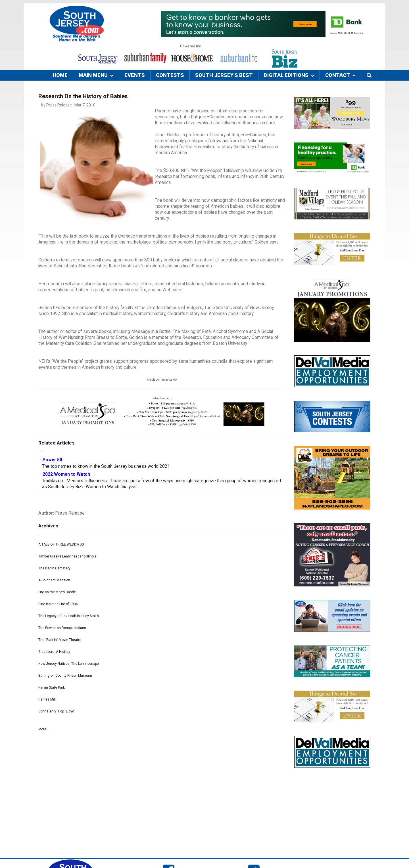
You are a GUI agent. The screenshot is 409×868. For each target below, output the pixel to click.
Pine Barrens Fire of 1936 (58, 604)
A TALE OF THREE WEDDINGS (61, 544)
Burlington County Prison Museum (65, 676)
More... (44, 729)
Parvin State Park (52, 687)
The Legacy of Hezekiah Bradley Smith (69, 616)
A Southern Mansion (54, 580)
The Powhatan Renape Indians (62, 628)
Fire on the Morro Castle (57, 592)
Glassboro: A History (54, 652)
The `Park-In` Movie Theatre (60, 640)
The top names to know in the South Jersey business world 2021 (106, 466)
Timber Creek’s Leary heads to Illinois (67, 556)
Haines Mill (47, 699)
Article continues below (162, 380)
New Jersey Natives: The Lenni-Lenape (69, 664)
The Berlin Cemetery (54, 568)
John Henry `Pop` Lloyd (56, 711)
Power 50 (52, 460)
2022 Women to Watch (66, 474)
